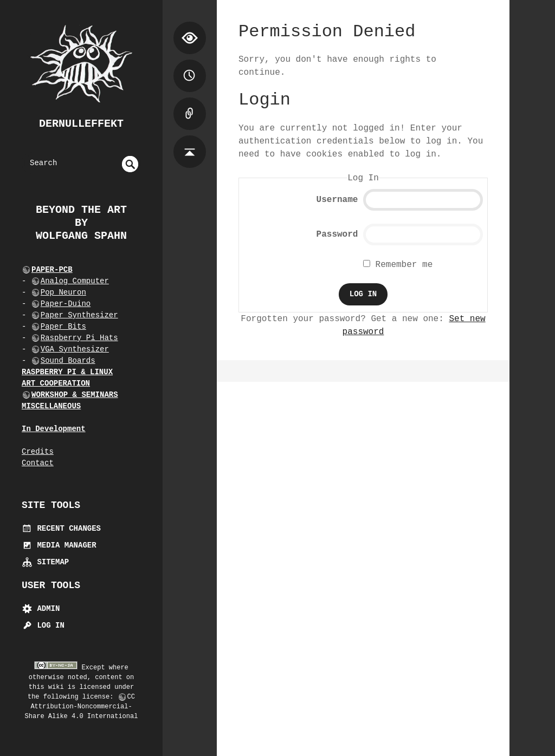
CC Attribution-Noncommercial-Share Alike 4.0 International (82, 707)
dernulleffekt (81, 124)
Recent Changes (61, 529)
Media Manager (59, 545)
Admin (41, 609)
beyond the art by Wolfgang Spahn (81, 223)
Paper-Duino (66, 304)
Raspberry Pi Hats (79, 338)
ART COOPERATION (56, 383)
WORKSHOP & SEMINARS (75, 395)
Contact (38, 463)
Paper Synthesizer (79, 315)
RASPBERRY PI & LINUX (67, 372)
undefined (130, 164)
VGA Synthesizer (75, 349)
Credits (38, 452)
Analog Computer (75, 281)
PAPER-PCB (52, 270)
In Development (54, 429)
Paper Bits (63, 327)
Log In (43, 625)
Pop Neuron (63, 292)
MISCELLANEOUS (51, 406)
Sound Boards (68, 361)
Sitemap (45, 562)
